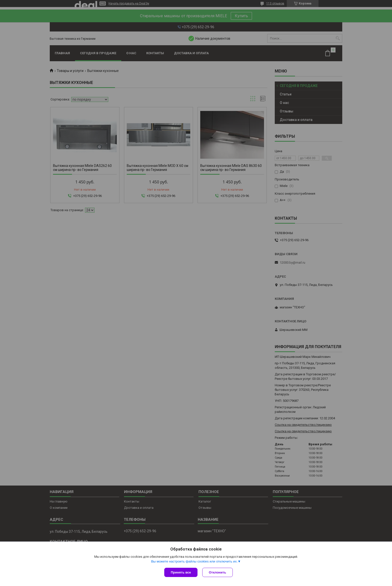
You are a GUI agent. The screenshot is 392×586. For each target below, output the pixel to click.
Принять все (181, 572)
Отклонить (218, 572)
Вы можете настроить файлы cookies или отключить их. (194, 561)
